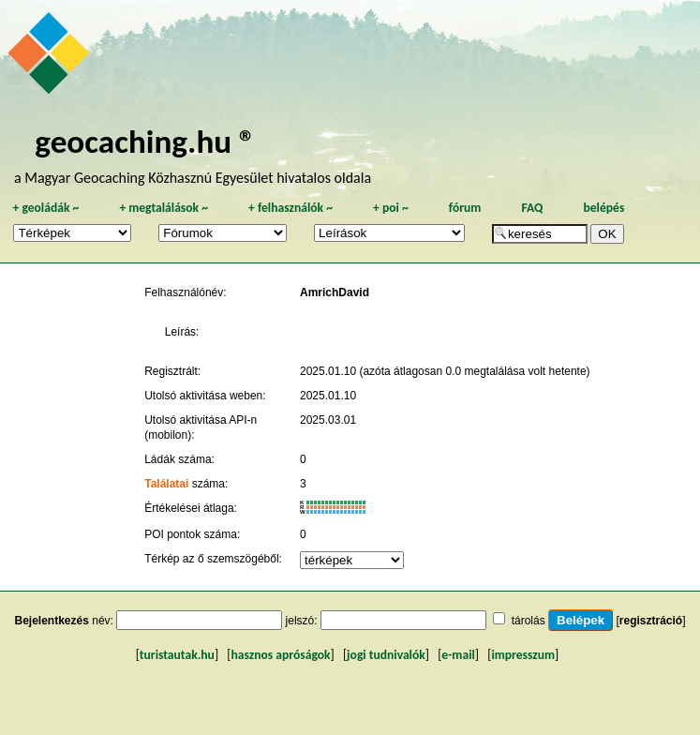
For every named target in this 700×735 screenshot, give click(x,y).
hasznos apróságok (280, 655)
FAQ (532, 208)
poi (391, 208)
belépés (603, 208)
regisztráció (651, 621)
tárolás (529, 621)
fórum (465, 208)
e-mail (458, 655)
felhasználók (290, 208)
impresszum (523, 655)
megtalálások (164, 208)
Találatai (166, 484)
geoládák (45, 208)
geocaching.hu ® (145, 141)
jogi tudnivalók (386, 655)
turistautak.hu (177, 655)
